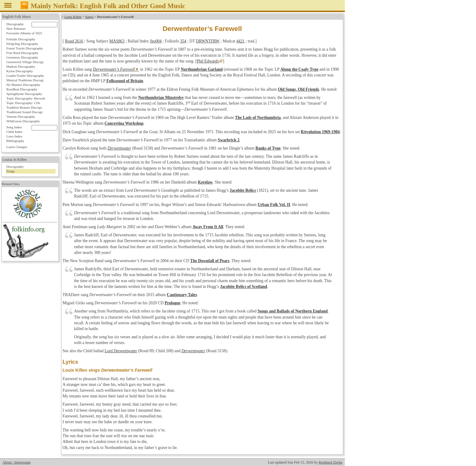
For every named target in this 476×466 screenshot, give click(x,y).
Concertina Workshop (124, 123)
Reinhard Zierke (331, 462)
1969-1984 (320, 132)
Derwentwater (119, 148)
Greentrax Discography (22, 57)
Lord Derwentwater (121, 351)
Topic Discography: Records (26, 98)
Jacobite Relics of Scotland (244, 287)
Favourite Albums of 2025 (24, 33)
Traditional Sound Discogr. (25, 112)
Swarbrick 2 (228, 140)
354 (183, 41)
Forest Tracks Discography (25, 48)
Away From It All (208, 227)
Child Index (14, 132)
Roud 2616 (74, 41)
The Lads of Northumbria (258, 118)
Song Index (14, 127)
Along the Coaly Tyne (299, 69)
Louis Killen (73, 17)
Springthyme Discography (24, 94)
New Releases (16, 29)
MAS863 (117, 41)
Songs (89, 17)
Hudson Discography (21, 66)
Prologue (172, 303)
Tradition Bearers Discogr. (24, 107)
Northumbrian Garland (202, 69)
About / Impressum (17, 462)
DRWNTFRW (208, 41)
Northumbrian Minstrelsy (161, 98)
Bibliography (15, 141)
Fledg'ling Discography (22, 44)
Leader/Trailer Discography (25, 76)
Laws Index (14, 136)
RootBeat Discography (22, 89)
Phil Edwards (208, 61)
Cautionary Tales (182, 295)
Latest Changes (17, 147)
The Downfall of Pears (210, 261)
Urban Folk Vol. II (274, 205)
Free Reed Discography (22, 53)
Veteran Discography (21, 116)
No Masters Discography (23, 85)
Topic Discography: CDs (23, 103)
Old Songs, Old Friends (298, 89)
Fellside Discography (21, 39)
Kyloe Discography (20, 71)
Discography (15, 24)
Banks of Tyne (268, 148)
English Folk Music (17, 17)
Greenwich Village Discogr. (25, 62)
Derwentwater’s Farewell (114, 69)
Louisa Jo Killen (14, 160)
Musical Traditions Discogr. (25, 80)
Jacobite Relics (243, 190)
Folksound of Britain (125, 81)
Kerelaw (205, 182)
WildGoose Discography (23, 121)
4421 (240, 41)
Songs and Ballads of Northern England (293, 311)
